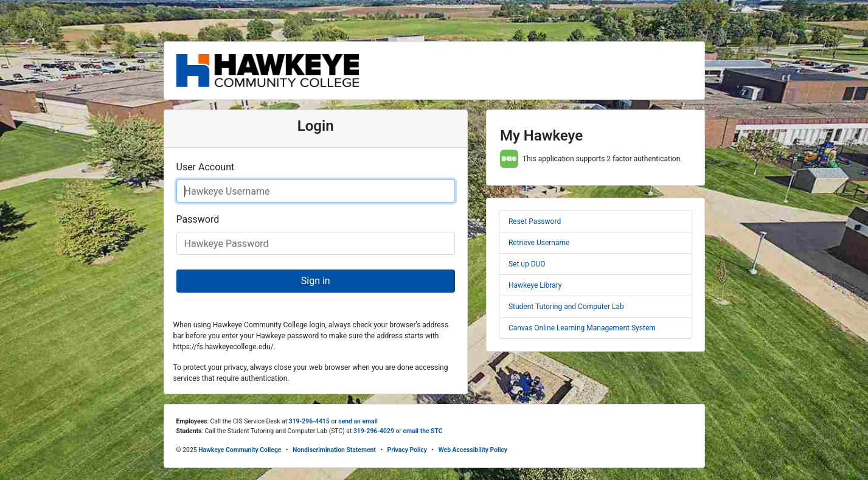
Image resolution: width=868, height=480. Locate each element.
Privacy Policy (407, 450)
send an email (358, 421)
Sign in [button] (316, 281)
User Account (206, 167)
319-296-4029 (374, 431)
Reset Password (535, 221)
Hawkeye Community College (240, 450)
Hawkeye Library (535, 285)
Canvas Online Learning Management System (582, 328)
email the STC (422, 431)
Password (198, 219)
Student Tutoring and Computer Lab (566, 307)
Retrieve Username (539, 243)
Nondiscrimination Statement (334, 450)
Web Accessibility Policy (473, 450)
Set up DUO (527, 264)
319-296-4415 (309, 421)
